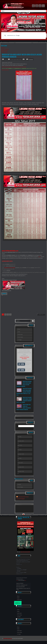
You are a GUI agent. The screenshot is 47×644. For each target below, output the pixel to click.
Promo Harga (20, 337)
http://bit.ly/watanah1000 (25, 552)
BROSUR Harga (4, 51)
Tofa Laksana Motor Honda (23, 497)
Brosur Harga (20, 487)
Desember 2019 (21, 467)
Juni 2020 (20, 458)
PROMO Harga (4, 52)
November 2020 (21, 454)
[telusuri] (25, 36)
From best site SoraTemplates (17, 638)
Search (32, 321)
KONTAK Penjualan (5, 49)
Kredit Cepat (20, 335)
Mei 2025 (19, 437)
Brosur (19, 329)
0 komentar (31, 60)
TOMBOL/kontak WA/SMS (10, 268)
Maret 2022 (20, 445)
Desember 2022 (21, 441)
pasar (40, 257)
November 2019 (21, 471)
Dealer (19, 332)
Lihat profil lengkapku (21, 499)
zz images (20, 340)
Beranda (3, 48)
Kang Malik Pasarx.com (8, 638)
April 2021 (20, 450)
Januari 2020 (20, 463)
